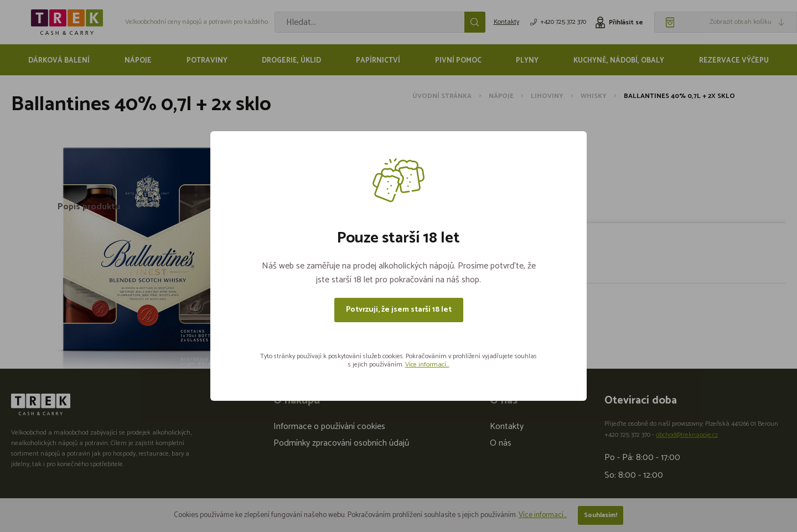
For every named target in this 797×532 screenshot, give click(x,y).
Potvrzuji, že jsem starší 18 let (399, 310)
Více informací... (427, 365)
